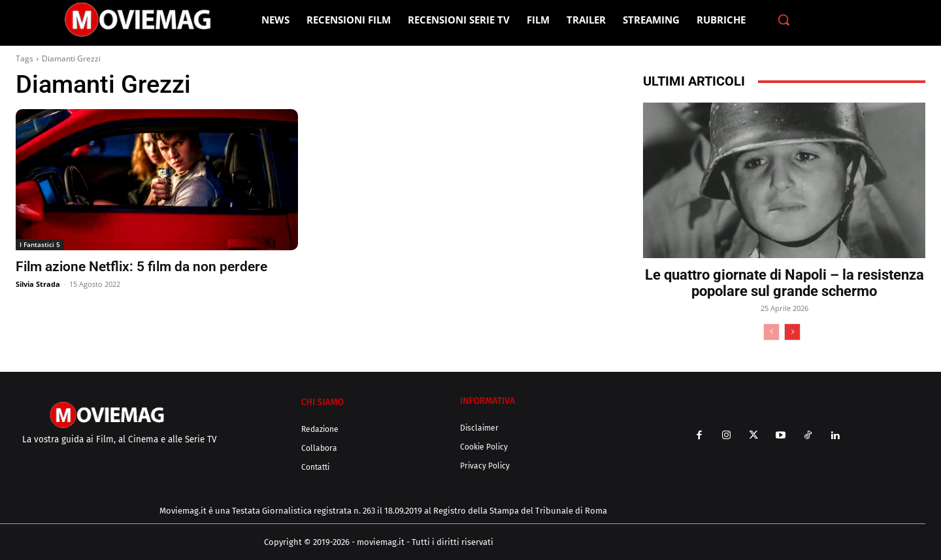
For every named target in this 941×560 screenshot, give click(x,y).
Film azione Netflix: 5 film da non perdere (141, 267)
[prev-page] (771, 332)
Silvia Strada (38, 284)
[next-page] (792, 332)
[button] (784, 20)
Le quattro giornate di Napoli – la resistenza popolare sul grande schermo (784, 283)
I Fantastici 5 (40, 244)
